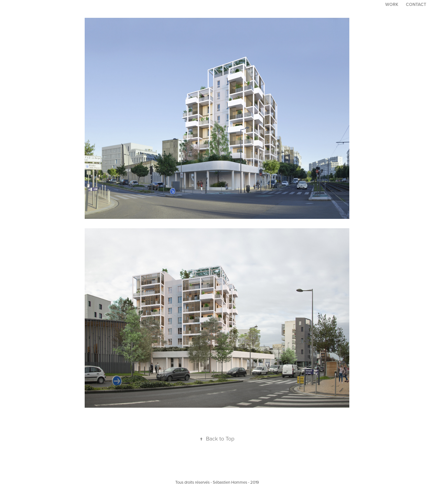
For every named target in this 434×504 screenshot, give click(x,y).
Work (392, 4)
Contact (416, 4)
